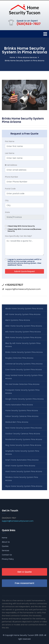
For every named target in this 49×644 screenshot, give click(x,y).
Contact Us (7, 555)
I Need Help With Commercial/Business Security (24, 230)
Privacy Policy (8, 559)
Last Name (10, 153)
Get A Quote (24, 572)
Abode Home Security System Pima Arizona (24, 308)
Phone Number (12, 177)
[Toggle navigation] (45, 34)
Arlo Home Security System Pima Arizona (23, 332)
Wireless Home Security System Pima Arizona (22, 479)
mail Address (11, 165)
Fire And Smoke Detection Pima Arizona (22, 384)
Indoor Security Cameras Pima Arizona (22, 416)
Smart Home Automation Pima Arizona (22, 460)
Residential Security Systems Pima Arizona (24, 439)
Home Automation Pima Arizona (19, 405)
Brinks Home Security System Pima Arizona (24, 352)
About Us (6, 542)
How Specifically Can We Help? (18, 236)
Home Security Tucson (24, 635)
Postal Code (10, 189)
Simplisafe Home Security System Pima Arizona (22, 452)
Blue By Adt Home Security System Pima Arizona (23, 345)
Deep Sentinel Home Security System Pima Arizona (24, 377)
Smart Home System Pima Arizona (20, 466)
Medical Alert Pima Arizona (17, 422)
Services (6, 550)
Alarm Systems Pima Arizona (18, 320)
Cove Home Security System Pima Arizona (23, 369)
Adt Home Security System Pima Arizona (23, 314)
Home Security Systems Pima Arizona (22, 410)
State (7, 212)
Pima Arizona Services (27, 57)
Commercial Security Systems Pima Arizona (24, 364)
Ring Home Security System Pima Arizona (23, 445)
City (7, 200)
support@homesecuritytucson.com (23, 289)
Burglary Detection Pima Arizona (19, 358)
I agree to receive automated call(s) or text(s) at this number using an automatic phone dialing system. (25, 262)
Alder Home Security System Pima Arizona (24, 326)
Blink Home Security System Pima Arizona (23, 337)
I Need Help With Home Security (21, 226)
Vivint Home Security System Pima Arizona (24, 471)
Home (12, 57)
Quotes (5, 546)
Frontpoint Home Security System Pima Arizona (22, 391)
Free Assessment (25, 583)
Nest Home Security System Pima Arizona (23, 428)
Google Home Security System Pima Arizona (24, 399)
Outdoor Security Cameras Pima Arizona (23, 433)
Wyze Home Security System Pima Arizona (24, 486)
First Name (10, 141)
